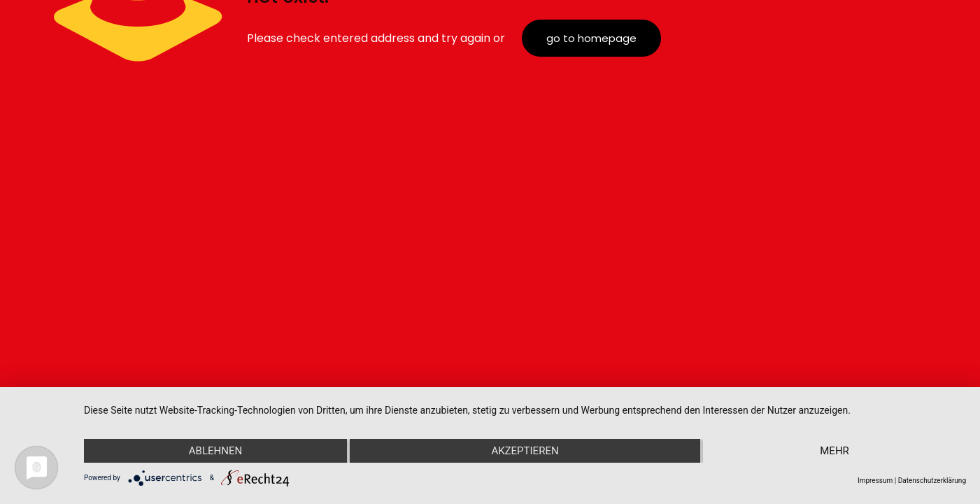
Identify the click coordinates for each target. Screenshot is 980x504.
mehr (835, 451)
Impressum (875, 481)
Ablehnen (215, 451)
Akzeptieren (525, 451)
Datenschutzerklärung (932, 481)
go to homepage (591, 38)
